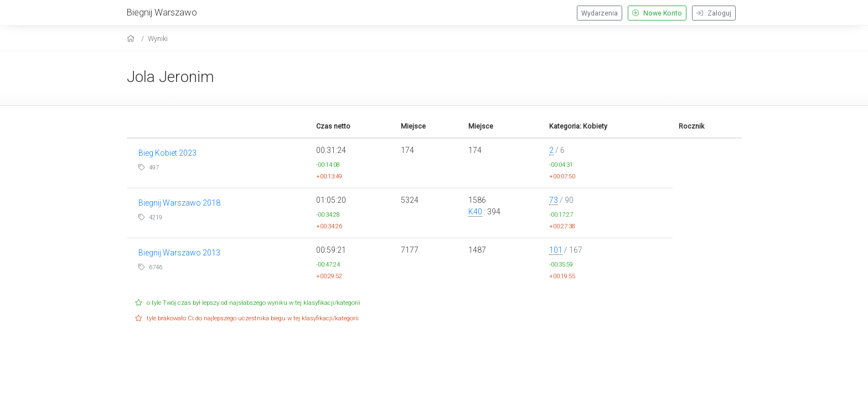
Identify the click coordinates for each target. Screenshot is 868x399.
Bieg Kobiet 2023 (167, 153)
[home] (132, 39)
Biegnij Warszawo (162, 12)
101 (556, 250)
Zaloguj (714, 13)
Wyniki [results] (158, 39)
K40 (475, 212)
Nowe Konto (657, 13)
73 (554, 200)
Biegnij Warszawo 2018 (179, 203)
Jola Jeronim (170, 77)
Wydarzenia (600, 13)
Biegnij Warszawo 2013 (179, 253)
